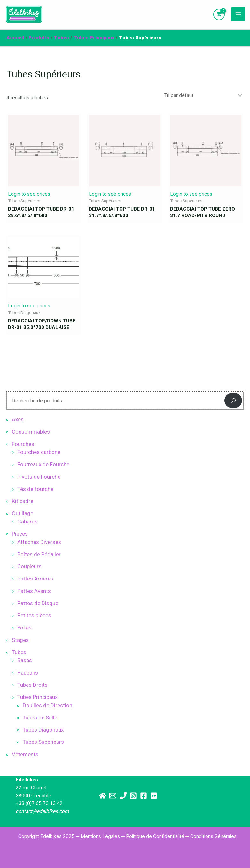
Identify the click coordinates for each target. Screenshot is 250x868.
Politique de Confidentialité (155, 836)
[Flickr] (154, 796)
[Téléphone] (123, 796)
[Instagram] (133, 796)
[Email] (113, 796)
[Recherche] (233, 401)
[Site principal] (103, 796)
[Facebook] (144, 796)
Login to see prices (29, 194)
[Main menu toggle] (238, 14)
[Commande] (202, 96)
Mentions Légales (100, 836)
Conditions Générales (213, 836)
